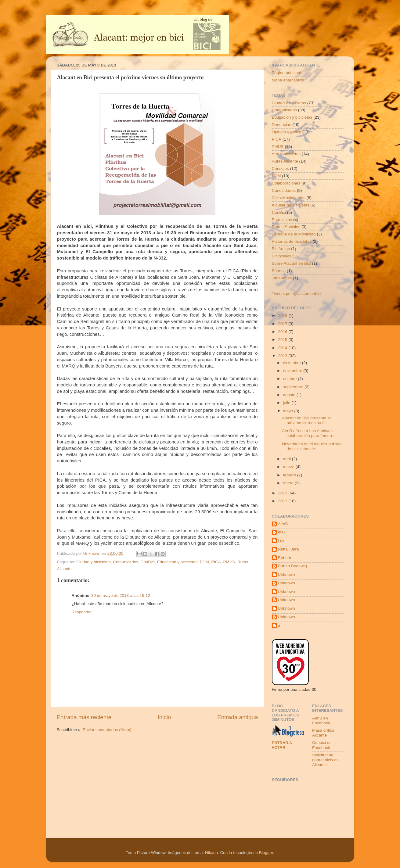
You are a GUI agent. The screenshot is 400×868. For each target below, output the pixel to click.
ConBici (148, 562)
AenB (283, 524)
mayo (289, 411)
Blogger (266, 853)
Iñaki (282, 532)
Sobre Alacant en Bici (291, 263)
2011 (283, 501)
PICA (216, 562)
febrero (290, 475)
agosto (290, 395)
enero (289, 483)
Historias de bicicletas (292, 241)
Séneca (279, 271)
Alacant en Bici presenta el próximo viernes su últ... (306, 420)
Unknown (286, 574)
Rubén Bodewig (292, 566)
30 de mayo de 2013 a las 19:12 (121, 595)
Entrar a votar (282, 745)
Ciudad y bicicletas (94, 562)
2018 (283, 316)
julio (287, 403)
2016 (283, 332)
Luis (282, 541)
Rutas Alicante (285, 161)
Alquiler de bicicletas (291, 205)
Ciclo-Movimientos (289, 198)
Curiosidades (284, 190)
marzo (289, 467)
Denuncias (282, 125)
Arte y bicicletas (286, 154)
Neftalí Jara (288, 549)
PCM (204, 562)
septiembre (294, 387)
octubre (291, 379)
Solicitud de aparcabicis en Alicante (325, 760)
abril (288, 459)
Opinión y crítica (287, 132)
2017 (283, 324)
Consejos (280, 169)
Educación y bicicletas (177, 562)
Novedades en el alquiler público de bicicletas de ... (312, 446)
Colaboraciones (286, 183)
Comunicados (126, 562)
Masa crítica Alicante (323, 733)
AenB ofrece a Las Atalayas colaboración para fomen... (309, 433)
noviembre (293, 371)
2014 (283, 348)
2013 (283, 356)
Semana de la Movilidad (294, 234)
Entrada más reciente (84, 717)
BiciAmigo (281, 249)
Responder (82, 612)
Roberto (285, 558)
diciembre (293, 363)
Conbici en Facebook (322, 745)
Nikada (211, 853)
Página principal (286, 73)
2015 (283, 340)
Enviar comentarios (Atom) (107, 730)
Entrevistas (282, 220)
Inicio (164, 717)
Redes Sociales (286, 227)
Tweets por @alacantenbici (297, 294)
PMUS (229, 562)
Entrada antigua (238, 717)
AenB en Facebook (321, 721)
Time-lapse (282, 278)
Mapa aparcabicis (288, 80)
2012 (283, 493)
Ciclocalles (282, 256)
